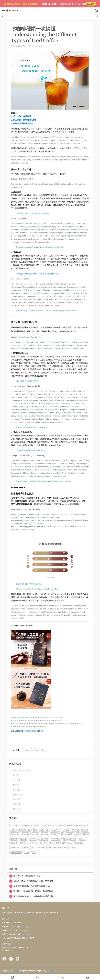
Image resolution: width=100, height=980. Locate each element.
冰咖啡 (27, 750)
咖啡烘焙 (17, 804)
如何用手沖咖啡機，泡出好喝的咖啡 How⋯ (31, 886)
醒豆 (64, 843)
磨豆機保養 (15, 847)
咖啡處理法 (18, 794)
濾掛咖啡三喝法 (24, 830)
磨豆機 (23, 843)
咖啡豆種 (17, 799)
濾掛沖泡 (51, 825)
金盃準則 (56, 830)
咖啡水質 (33, 839)
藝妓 (52, 843)
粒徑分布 (31, 843)
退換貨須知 (31, 913)
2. (24, 120)
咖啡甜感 (54, 834)
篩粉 (78, 834)
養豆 (58, 843)
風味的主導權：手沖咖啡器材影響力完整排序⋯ (32, 881)
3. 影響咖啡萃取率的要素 (22, 124)
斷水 (70, 843)
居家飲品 (73, 839)
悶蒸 (35, 830)
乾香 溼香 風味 (16, 852)
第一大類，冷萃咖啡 (21, 170)
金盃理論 (63, 847)
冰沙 (43, 825)
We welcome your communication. (27, 731)
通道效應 (14, 839)
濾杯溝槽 (86, 834)
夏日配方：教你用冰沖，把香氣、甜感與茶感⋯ (32, 891)
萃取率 (13, 830)
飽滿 (65, 839)
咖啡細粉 (70, 834)
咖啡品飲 (17, 775)
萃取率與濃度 (44, 830)
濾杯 (62, 834)
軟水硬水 (85, 830)
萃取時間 (78, 843)
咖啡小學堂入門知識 (22, 770)
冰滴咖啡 (25, 847)
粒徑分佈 (23, 839)
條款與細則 (41, 913)
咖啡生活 (17, 785)
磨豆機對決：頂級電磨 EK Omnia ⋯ (27, 876)
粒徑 (39, 843)
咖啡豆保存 (53, 847)
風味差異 (14, 843)
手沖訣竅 (66, 830)
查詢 (4, 913)
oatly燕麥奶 (56, 839)
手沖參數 (73, 847)
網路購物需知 (20, 913)
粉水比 (27, 852)
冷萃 (34, 852)
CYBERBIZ (50, 971)
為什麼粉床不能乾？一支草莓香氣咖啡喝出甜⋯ (32, 896)
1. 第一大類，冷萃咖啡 (21, 116)
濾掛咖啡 (70, 825)
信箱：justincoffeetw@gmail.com (16, 934)
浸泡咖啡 (25, 834)
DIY (33, 847)
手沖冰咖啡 (40, 750)
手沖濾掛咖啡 (25, 825)
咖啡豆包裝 (41, 847)
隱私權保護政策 (52, 913)
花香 (45, 843)
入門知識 (35, 834)
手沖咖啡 (17, 780)
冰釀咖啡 (60, 825)
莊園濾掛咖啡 (81, 825)
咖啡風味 (82, 839)
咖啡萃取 (75, 830)
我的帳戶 (10, 913)
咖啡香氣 (44, 834)
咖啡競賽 (17, 809)
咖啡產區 (17, 790)
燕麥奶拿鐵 (44, 839)
